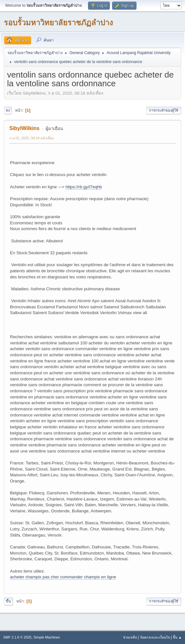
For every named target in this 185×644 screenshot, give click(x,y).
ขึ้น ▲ (177, 637)
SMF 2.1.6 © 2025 (17, 637)
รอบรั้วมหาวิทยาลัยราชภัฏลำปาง (58, 22)
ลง (8, 110)
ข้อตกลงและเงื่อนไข (155, 637)
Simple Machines (47, 637)
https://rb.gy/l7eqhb (84, 187)
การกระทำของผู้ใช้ (164, 110)
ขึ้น (8, 601)
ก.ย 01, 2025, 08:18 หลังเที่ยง (31, 138)
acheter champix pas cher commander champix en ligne (63, 577)
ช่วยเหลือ (130, 637)
